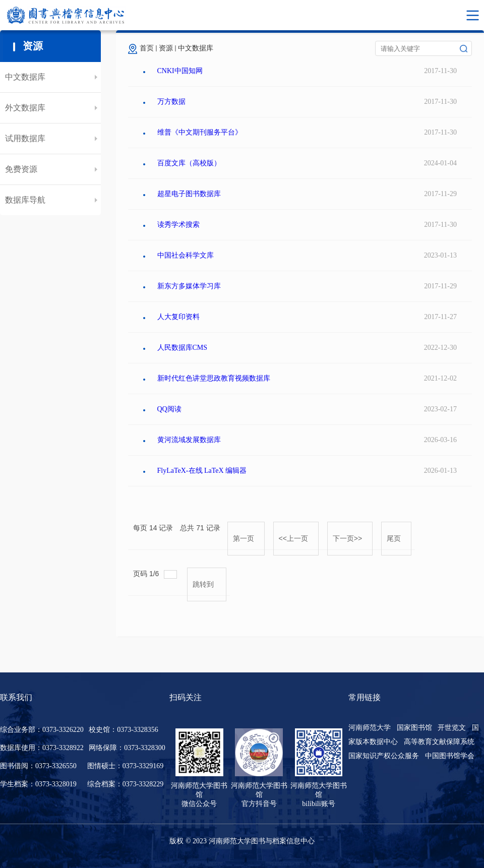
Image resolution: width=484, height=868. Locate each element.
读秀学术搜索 (178, 225)
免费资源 (21, 169)
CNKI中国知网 (180, 71)
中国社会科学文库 (186, 255)
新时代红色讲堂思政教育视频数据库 (214, 378)
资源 (166, 48)
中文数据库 (25, 77)
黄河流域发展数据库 (189, 440)
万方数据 (171, 102)
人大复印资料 (178, 317)
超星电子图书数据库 (189, 194)
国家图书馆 (414, 728)
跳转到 (204, 584)
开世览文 (452, 728)
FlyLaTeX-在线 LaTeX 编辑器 (202, 471)
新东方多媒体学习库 (189, 286)
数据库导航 (25, 200)
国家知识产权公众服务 (384, 756)
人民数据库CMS (183, 348)
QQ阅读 (169, 409)
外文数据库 (25, 108)
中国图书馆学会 (450, 756)
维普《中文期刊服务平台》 (200, 132)
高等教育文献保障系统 (439, 742)
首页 (147, 48)
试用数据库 (25, 138)
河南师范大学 (370, 728)
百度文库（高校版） (189, 163)
